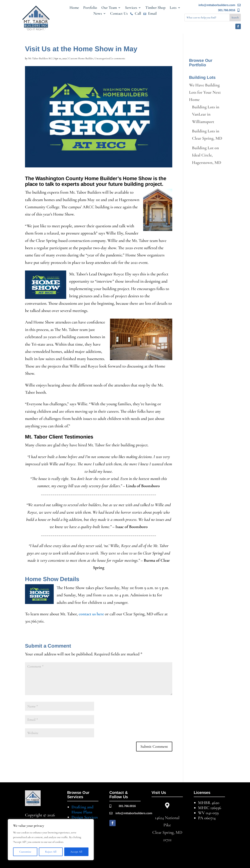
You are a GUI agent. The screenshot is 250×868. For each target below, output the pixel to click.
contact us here (91, 614)
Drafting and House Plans (82, 810)
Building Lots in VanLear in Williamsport (206, 114)
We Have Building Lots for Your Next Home (205, 92)
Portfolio (90, 8)
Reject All (51, 852)
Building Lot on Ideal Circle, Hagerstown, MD (207, 155)
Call (138, 14)
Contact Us (119, 14)
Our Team (109, 8)
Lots (173, 8)
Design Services (85, 817)
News (98, 14)
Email (152, 14)
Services (131, 8)
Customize (25, 852)
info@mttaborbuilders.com (217, 5)
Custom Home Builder (81, 58)
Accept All (76, 852)
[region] (51, 840)
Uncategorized (102, 58)
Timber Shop (155, 8)
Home (74, 8)
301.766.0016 (227, 10)
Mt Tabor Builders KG (40, 58)
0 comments (119, 58)
